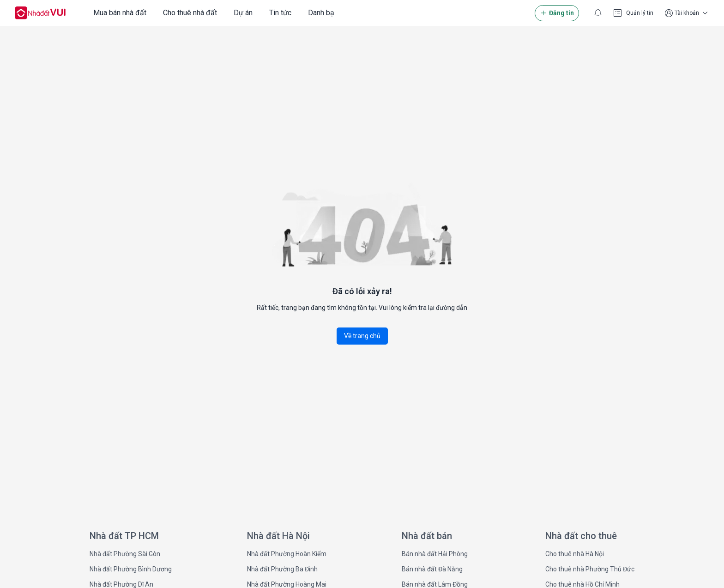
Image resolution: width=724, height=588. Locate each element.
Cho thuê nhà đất (190, 13)
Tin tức (280, 13)
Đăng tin (557, 13)
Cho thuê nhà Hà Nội (575, 554)
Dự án (243, 13)
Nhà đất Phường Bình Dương (131, 569)
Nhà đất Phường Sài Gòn (125, 554)
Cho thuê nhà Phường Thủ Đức (590, 569)
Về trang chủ (362, 336)
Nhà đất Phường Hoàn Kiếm (287, 554)
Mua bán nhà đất (120, 13)
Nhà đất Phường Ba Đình (282, 569)
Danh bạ (321, 13)
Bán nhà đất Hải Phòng (435, 554)
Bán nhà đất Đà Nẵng (432, 569)
